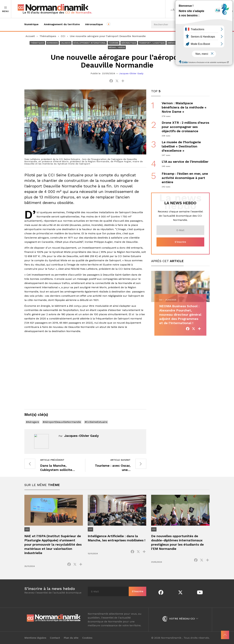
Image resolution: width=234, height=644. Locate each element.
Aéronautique (94, 24)
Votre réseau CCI (180, 619)
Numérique (31, 24)
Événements (198, 36)
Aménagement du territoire (62, 24)
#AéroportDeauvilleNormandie (62, 422)
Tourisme (114, 43)
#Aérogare (32, 422)
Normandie (52, 43)
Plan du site (71, 638)
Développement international (90, 43)
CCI (63, 36)
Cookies (87, 638)
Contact (55, 638)
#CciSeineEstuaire (96, 422)
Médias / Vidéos (117, 47)
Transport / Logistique (152, 43)
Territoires (207, 9)
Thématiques (48, 36)
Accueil (30, 36)
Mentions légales (35, 638)
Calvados (66, 43)
